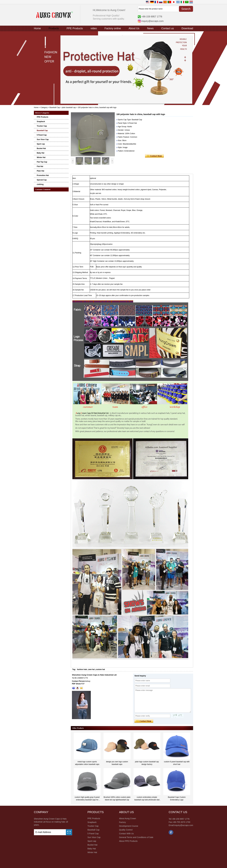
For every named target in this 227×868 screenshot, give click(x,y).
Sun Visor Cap (43, 139)
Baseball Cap (55, 107)
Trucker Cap (42, 126)
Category (44, 107)
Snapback (41, 122)
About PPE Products (128, 841)
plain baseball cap (69, 107)
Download (187, 28)
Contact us (167, 28)
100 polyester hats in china (83, 301)
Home (37, 28)
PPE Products (75, 28)
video (94, 28)
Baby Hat (41, 153)
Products (54, 28)
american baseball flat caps (123, 301)
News (150, 28)
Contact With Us (126, 834)
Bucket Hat (41, 148)
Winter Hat (41, 157)
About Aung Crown (127, 818)
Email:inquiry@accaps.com (181, 825)
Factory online (113, 28)
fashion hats (82, 669)
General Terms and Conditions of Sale (136, 837)
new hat (91, 669)
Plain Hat (40, 171)
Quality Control (126, 830)
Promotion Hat (43, 175)
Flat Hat (40, 166)
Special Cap (42, 180)
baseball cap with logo (102, 301)
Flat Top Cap (42, 162)
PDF (83, 684)
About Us (134, 28)
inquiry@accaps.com (153, 21)
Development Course (129, 826)
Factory (122, 822)
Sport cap (41, 144)
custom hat (100, 669)
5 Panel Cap (42, 135)
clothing (40, 184)
